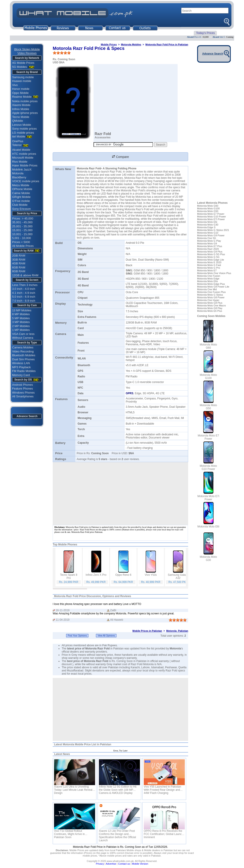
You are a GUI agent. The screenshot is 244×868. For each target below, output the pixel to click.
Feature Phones (23, 389)
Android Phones (23, 385)
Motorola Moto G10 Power (211, 217)
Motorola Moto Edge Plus (211, 284)
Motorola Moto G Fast (209, 265)
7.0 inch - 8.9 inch (24, 301)
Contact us (124, 864)
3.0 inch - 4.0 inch (24, 289)
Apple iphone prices (25, 113)
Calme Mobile (21, 193)
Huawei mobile (22, 81)
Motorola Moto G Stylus (210, 295)
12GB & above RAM (25, 275)
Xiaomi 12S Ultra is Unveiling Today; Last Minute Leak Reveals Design (74, 788)
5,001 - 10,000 (22, 238)
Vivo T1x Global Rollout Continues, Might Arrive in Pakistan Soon (69, 833)
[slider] (62, 53)
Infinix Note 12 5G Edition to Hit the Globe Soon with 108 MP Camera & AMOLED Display (118, 788)
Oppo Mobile (20, 93)
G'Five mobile (21, 201)
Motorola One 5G (207, 238)
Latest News (62, 754)
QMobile (17, 121)
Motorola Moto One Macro (211, 306)
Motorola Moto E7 (207, 270)
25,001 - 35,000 (22, 226)
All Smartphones (23, 396)
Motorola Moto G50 (208, 211)
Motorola (18, 173)
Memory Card (21, 375)
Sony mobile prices (24, 129)
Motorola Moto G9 (207, 244)
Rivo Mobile (20, 162)
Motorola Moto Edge (208, 279)
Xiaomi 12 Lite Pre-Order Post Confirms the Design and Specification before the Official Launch (117, 833)
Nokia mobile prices (25, 101)
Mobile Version (140, 864)
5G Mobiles (20, 67)
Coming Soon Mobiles (211, 316)
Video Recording (23, 351)
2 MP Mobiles (21, 326)
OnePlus (18, 141)
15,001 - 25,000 (22, 230)
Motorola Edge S (206, 227)
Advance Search (27, 416)
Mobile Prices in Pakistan (147, 631)
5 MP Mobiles (21, 318)
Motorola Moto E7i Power (211, 219)
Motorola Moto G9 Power (211, 235)
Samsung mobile (23, 77)
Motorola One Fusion (209, 276)
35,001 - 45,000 (22, 222)
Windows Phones (23, 393)
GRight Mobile (21, 197)
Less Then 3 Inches (25, 285)
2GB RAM (19, 256)
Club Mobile (20, 205)
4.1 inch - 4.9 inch (24, 293)
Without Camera (23, 338)
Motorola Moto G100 (208, 208)
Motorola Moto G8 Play (210, 308)
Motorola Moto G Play (209, 241)
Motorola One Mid (207, 289)
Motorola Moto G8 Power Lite (213, 287)
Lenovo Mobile (22, 125)
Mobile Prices (109, 44)
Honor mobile (21, 89)
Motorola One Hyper (208, 300)
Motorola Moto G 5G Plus (211, 254)
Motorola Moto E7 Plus (210, 246)
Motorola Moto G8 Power (211, 297)
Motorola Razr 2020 (208, 249)
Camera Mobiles (23, 347)
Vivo (15, 85)
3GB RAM (19, 260)
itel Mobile (19, 136)
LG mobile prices (23, 133)
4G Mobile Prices (23, 63)
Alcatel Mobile (21, 150)
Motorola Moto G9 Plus (210, 252)
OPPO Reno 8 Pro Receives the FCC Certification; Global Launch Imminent (163, 833)
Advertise (111, 864)
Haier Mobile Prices (25, 165)
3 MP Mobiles (21, 322)
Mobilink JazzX (22, 169)
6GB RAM (19, 267)
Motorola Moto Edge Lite (211, 260)
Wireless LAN (21, 363)
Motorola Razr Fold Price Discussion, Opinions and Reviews (93, 596)
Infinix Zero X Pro (96, 575)
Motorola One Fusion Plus (211, 292)
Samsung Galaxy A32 (178, 576)
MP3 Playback (21, 367)
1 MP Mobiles (21, 330)
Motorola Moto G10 (208, 233)
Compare (120, 157)
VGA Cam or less (23, 334)
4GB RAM (19, 263)
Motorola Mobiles (131, 44)
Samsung (112, 231)
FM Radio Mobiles (24, 371)
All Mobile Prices (23, 246)
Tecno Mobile (21, 117)
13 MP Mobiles (22, 310)
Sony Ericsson (21, 209)
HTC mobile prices (24, 154)
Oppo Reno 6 (123, 575)
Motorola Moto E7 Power (211, 214)
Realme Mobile (26, 97)
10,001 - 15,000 (22, 234)
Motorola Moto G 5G (208, 257)
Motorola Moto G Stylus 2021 (213, 230)
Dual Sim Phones (23, 359)
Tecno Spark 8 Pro (69, 576)
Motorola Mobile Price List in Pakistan (87, 744)
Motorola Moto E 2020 (209, 262)
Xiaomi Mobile (21, 105)
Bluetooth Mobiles (24, 355)
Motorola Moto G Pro (209, 268)
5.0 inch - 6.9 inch (24, 297)
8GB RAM (19, 271)
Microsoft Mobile (23, 158)
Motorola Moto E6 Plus (210, 311)
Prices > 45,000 (23, 218)
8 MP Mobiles (21, 314)
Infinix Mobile (21, 109)
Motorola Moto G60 (208, 206)
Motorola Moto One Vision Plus (214, 273)
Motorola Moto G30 (208, 225)
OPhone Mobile (22, 189)
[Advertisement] (120, 709)
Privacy (100, 864)
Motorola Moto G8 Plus (210, 303)
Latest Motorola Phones (212, 203)
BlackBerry (19, 177)
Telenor (17, 145)
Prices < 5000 (21, 242)
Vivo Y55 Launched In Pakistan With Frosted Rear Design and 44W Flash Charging (162, 788)
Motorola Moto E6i (207, 222)
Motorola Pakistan (177, 631)
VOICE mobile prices (26, 181)
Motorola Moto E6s (207, 281)
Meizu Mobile (21, 185)
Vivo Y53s (151, 575)
